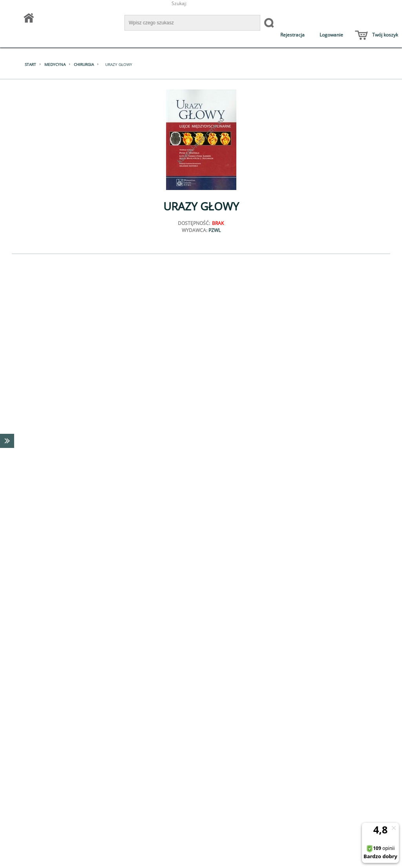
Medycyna (55, 64)
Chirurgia (84, 64)
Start (30, 64)
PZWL (215, 230)
